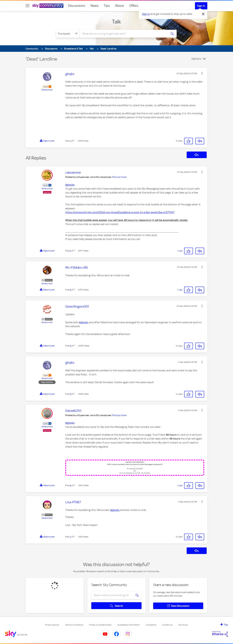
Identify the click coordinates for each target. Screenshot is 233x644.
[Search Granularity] (68, 34)
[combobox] (123, 34)
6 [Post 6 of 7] (70, 485)
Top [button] (226, 625)
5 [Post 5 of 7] (70, 394)
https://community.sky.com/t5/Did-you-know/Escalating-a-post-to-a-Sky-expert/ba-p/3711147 (120, 212)
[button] (202, 73)
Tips (107, 6)
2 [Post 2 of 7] (70, 251)
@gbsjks (70, 185)
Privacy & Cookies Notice (100, 625)
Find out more (119, 177)
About (120, 6)
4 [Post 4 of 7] (70, 346)
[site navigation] (28, 6)
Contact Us (167, 625)
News (94, 6)
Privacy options (52, 625)
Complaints (151, 625)
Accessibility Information (129, 625)
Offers (134, 6)
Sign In (201, 6)
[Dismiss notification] (203, 14)
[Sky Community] (48, 6)
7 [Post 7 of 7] (70, 537)
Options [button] (196, 59)
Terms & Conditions (74, 625)
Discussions (77, 6)
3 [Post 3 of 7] (70, 290)
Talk (116, 22)
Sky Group (183, 625)
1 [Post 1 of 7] (70, 141)
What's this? (47, 90)
